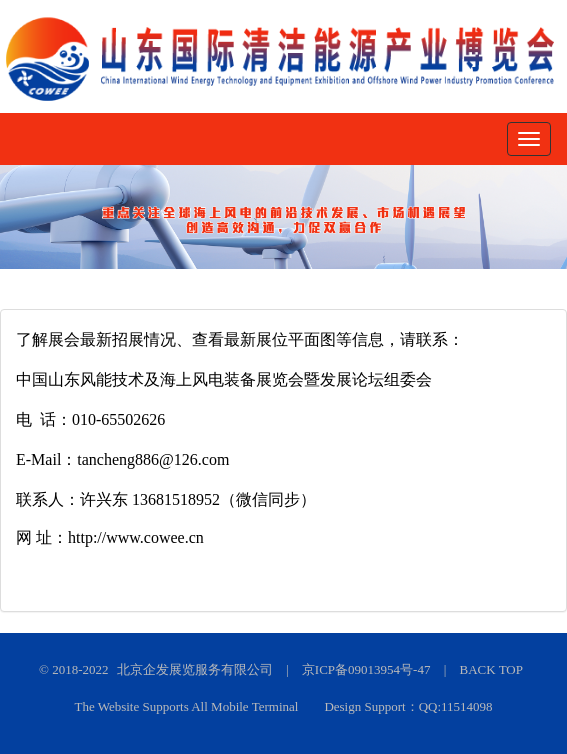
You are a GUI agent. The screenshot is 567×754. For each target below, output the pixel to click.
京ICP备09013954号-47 (366, 669)
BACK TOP (491, 669)
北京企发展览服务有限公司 (195, 669)
